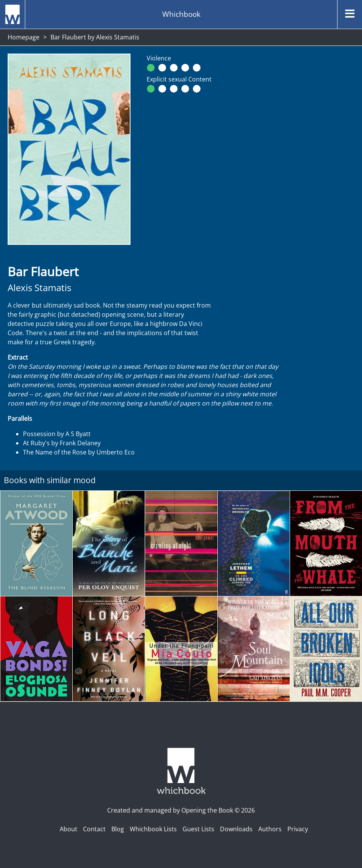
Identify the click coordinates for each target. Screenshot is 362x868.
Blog (118, 829)
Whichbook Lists (153, 829)
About (68, 829)
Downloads (236, 829)
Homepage (24, 37)
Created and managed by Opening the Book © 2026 (181, 810)
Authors (270, 829)
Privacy (298, 829)
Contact (94, 829)
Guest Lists (198, 829)
